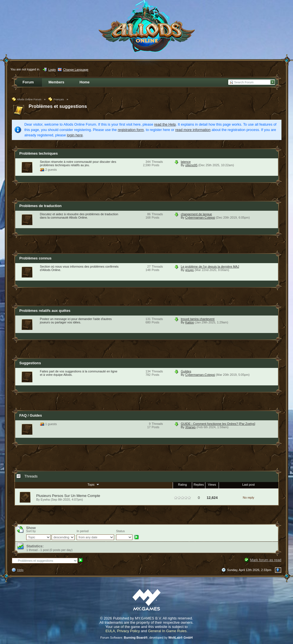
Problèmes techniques (39, 153)
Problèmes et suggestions (58, 106)
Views (212, 485)
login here (75, 135)
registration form (131, 130)
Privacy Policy (129, 631)
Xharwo (190, 427)
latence (186, 162)
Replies (199, 485)
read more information (193, 130)
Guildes (186, 371)
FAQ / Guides (31, 415)
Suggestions (30, 363)
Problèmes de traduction (41, 206)
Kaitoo (189, 322)
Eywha (45, 499)
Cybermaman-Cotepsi (200, 217)
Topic (94, 484)
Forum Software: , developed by (146, 638)
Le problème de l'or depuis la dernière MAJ (210, 267)
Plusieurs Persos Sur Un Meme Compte (68, 496)
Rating (182, 485)
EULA (110, 631)
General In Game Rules (167, 631)
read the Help (165, 124)
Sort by (31, 531)
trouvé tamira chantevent (198, 319)
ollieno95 (191, 165)
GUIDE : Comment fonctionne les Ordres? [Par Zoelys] (218, 424)
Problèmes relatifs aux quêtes (45, 311)
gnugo (189, 270)
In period (83, 531)
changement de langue (197, 214)
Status (120, 531)
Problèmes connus (36, 258)
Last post (248, 485)
